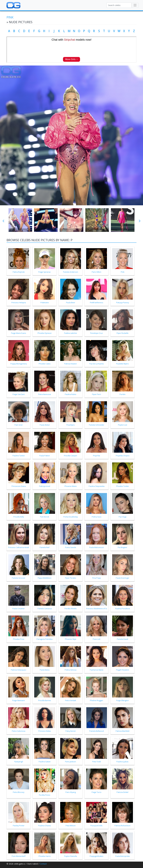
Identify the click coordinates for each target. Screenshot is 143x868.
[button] (3, 221)
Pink (10, 17)
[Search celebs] (119, 5)
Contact (43, 864)
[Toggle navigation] (135, 5)
